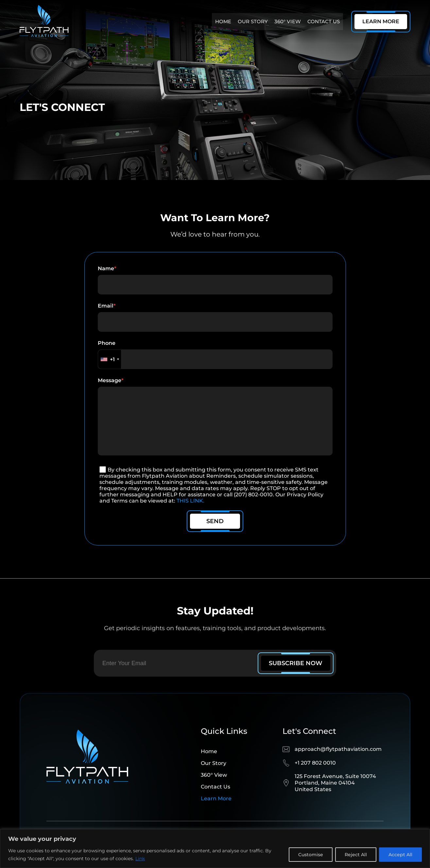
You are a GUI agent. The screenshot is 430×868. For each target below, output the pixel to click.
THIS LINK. (190, 514)
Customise (311, 855)
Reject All (356, 855)
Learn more (216, 812)
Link (140, 859)
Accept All (400, 855)
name (215, 280)
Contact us (324, 21)
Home (223, 21)
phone (215, 354)
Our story (253, 21)
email (215, 317)
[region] (215, 849)
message (215, 424)
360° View (288, 21)
